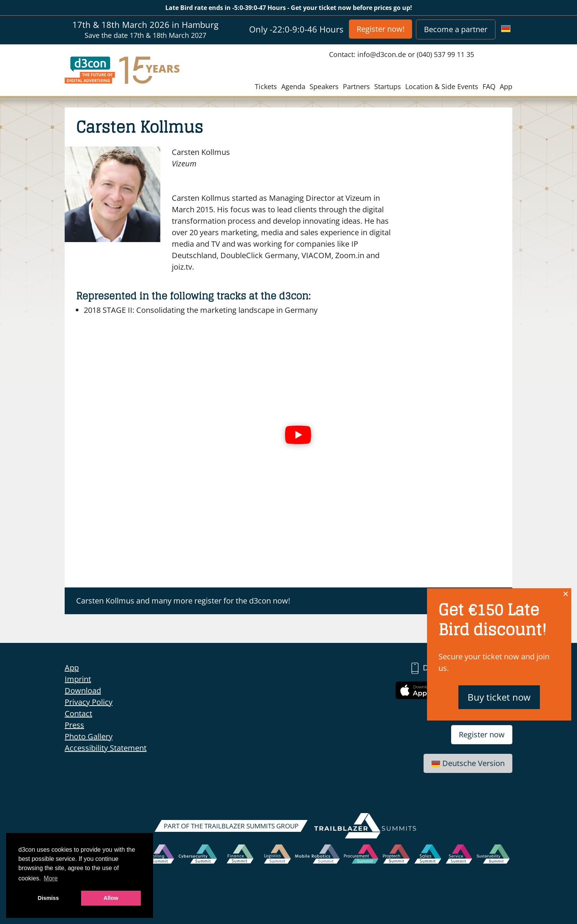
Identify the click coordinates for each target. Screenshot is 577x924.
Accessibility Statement (106, 748)
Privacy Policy (89, 702)
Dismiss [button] (48, 898)
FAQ (489, 86)
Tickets (266, 86)
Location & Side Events (442, 86)
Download (83, 691)
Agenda (293, 86)
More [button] (51, 878)
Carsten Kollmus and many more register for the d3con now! (183, 601)
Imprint (78, 679)
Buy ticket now (499, 697)
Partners (356, 86)
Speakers (324, 86)
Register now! (381, 29)
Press (74, 725)
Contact (78, 713)
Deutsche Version (468, 763)
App (506, 86)
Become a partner (456, 29)
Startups (388, 86)
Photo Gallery (89, 736)
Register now (482, 734)
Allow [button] (111, 898)
